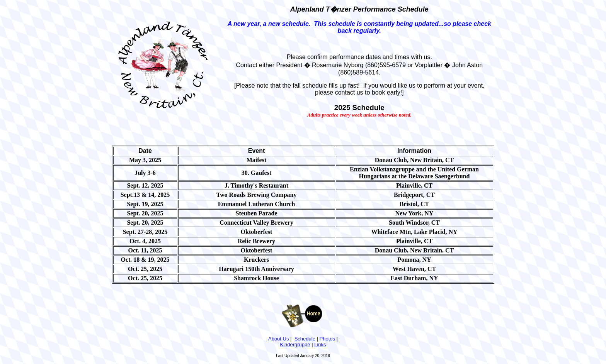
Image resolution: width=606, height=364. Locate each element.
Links (320, 345)
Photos (327, 339)
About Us (278, 339)
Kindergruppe (295, 345)
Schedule (305, 339)
